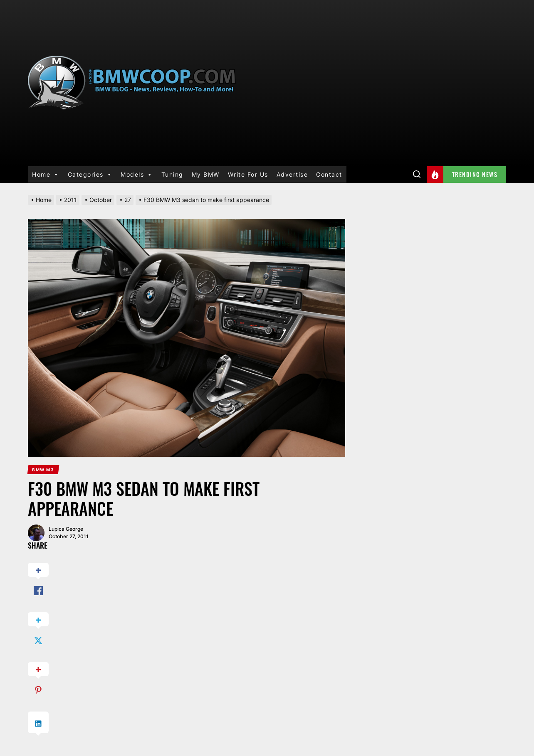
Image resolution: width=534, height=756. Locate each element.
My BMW (206, 174)
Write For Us (248, 174)
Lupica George (66, 529)
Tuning (172, 174)
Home (46, 175)
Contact (329, 174)
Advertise (292, 174)
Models (137, 175)
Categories (90, 175)
